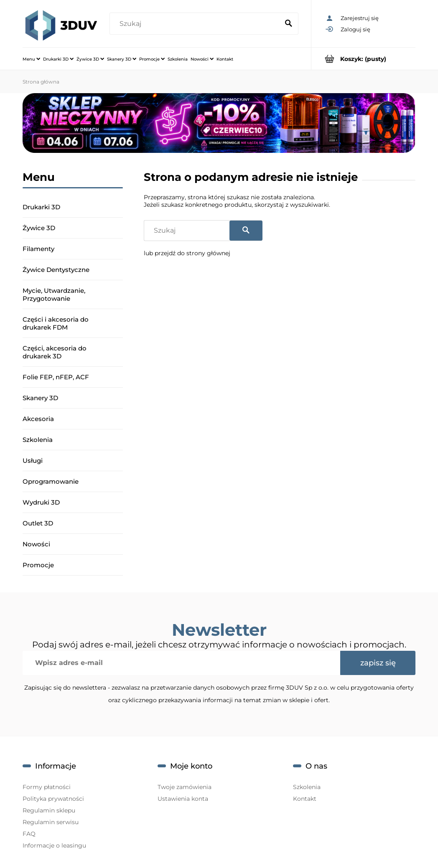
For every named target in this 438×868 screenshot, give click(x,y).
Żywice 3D (39, 228)
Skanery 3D (40, 398)
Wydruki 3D (41, 502)
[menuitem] (31, 59)
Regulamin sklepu (49, 810)
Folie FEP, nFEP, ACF (56, 377)
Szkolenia (38, 440)
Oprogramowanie (51, 481)
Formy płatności (47, 787)
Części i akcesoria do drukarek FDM (56, 323)
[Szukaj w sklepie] (196, 24)
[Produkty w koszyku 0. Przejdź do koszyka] (363, 59)
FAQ (29, 834)
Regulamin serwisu (51, 822)
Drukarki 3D (41, 207)
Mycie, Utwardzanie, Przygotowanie (54, 294)
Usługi (33, 461)
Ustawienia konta (183, 799)
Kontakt (305, 799)
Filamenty (38, 249)
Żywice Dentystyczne (56, 270)
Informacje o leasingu (54, 845)
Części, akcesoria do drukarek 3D (55, 352)
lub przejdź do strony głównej (187, 253)
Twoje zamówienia (185, 787)
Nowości (36, 544)
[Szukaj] (288, 24)
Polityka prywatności (53, 799)
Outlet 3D (38, 523)
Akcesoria (38, 419)
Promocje (38, 565)
